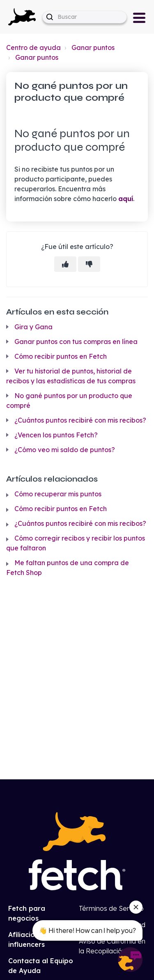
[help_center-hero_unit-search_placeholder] (85, 17)
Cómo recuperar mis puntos (58, 494)
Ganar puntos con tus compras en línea (76, 342)
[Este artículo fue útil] (65, 264)
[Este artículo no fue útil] (89, 264)
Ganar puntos (93, 48)
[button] (22, 17)
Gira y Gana (33, 327)
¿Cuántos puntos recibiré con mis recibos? (80, 420)
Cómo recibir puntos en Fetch (61, 356)
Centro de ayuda (33, 48)
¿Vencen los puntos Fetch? (56, 435)
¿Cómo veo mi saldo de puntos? (65, 450)
